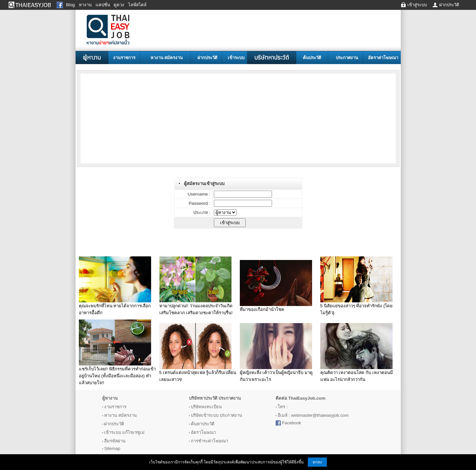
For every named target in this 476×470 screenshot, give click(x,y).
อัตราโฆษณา (203, 432)
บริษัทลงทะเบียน (206, 407)
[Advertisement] (133, 118)
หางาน (111, 415)
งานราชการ (124, 58)
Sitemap (112, 448)
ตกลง (317, 462)
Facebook (292, 423)
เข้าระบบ (236, 58)
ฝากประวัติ (207, 58)
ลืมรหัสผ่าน (115, 441)
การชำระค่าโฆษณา (209, 441)
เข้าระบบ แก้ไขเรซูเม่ (124, 432)
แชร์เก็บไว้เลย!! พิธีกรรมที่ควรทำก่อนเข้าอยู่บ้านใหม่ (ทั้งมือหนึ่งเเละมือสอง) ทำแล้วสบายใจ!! (117, 376)
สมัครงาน (127, 415)
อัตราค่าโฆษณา (383, 58)
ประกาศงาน (347, 58)
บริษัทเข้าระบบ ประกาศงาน (216, 415)
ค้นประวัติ (312, 58)
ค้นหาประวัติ (203, 424)
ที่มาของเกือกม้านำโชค (262, 309)
